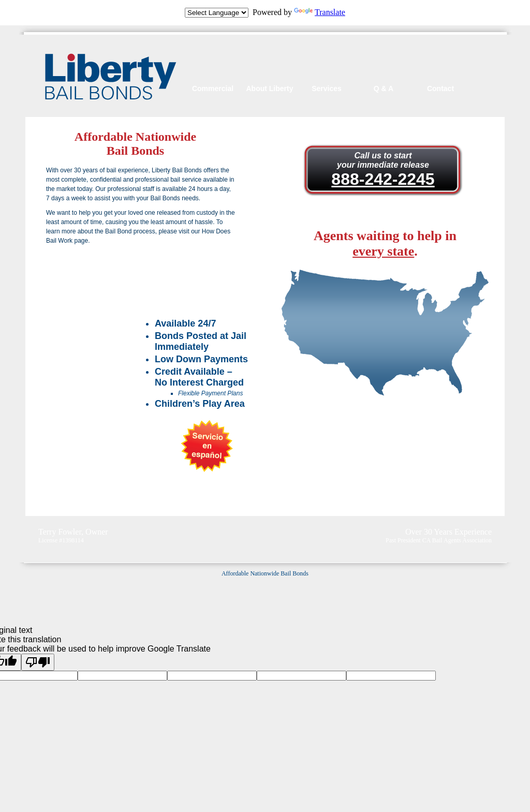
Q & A (384, 88)
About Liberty (270, 88)
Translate (320, 12)
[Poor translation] (38, 662)
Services (327, 88)
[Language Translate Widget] (217, 13)
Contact (440, 88)
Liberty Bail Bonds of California (111, 77)
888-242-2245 (383, 179)
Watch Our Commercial (145, 280)
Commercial (213, 88)
